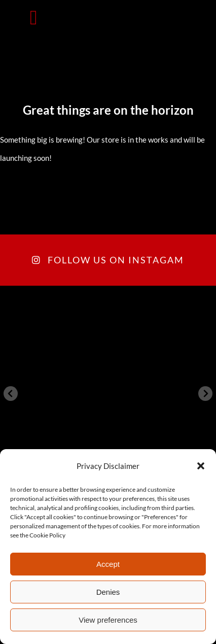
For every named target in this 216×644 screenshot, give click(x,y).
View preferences (108, 620)
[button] (201, 466)
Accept (108, 564)
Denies (108, 592)
